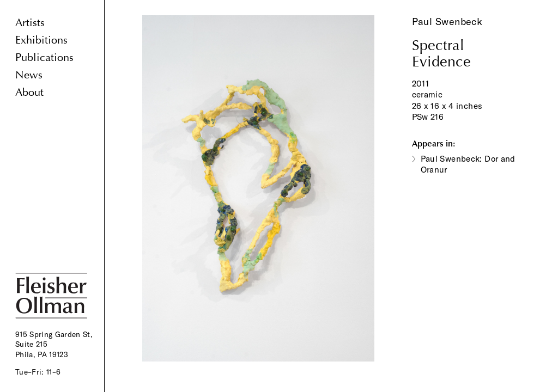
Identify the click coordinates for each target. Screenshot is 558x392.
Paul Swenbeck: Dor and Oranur (468, 164)
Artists (30, 23)
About (29, 92)
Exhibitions (41, 40)
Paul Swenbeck (447, 22)
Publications (44, 57)
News (29, 75)
